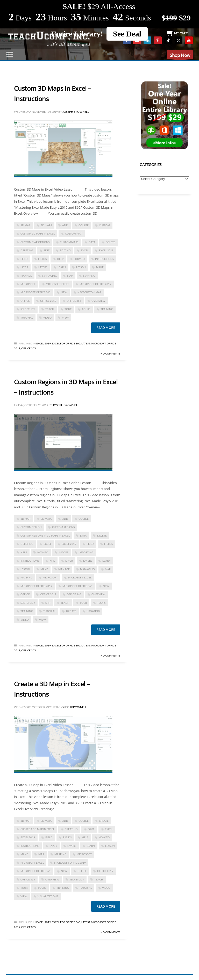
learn (62, 267)
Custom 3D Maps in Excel (38, 233)
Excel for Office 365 (66, 343)
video (47, 318)
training (107, 309)
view (65, 318)
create (104, 821)
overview (98, 301)
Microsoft (98, 343)
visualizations (48, 896)
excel (85, 250)
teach (50, 309)
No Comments (110, 353)
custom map (74, 233)
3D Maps (46, 225)
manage (26, 276)
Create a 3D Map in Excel (37, 829)
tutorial (27, 318)
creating (71, 829)
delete (111, 242)
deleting (27, 250)
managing (49, 276)
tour (68, 309)
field (24, 259)
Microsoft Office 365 (35, 292)
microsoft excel (58, 284)
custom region (31, 527)
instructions (104, 259)
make (100, 267)
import (63, 552)
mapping (89, 276)
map (70, 276)
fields (42, 259)
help (60, 259)
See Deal (127, 34)
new (64, 292)
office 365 (74, 301)
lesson (81, 267)
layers (43, 267)
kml (52, 561)
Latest (86, 343)
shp (48, 603)
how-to (79, 259)
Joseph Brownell (76, 112)
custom (104, 225)
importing (86, 552)
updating (93, 611)
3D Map (25, 225)
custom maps (69, 242)
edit (47, 250)
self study (28, 309)
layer (24, 267)
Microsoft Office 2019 (95, 284)
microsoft (28, 284)
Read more (106, 328)
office (25, 301)
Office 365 (29, 348)
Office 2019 (48, 301)
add (65, 225)
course (84, 225)
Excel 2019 (106, 250)
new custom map (89, 292)
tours (86, 309)
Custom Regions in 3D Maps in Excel (45, 536)
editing (65, 250)
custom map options (35, 242)
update (71, 611)
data (92, 242)
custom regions (63, 527)
